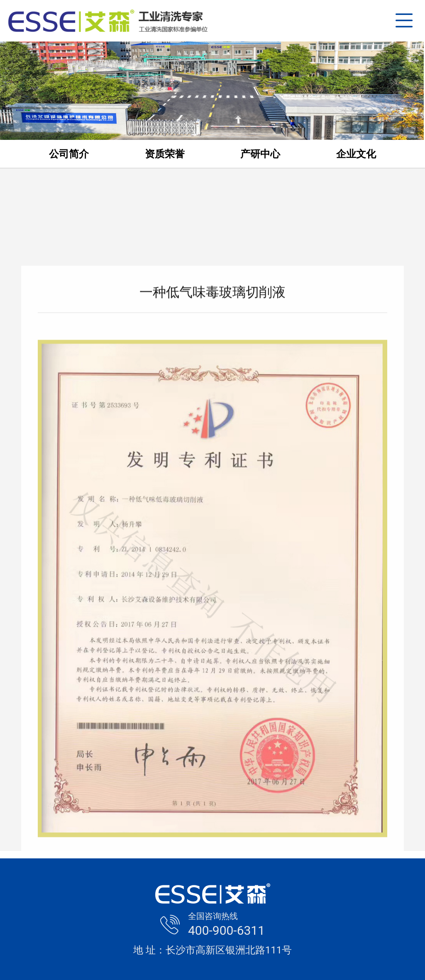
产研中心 (260, 154)
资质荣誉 (165, 154)
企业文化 (356, 154)
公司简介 (69, 154)
